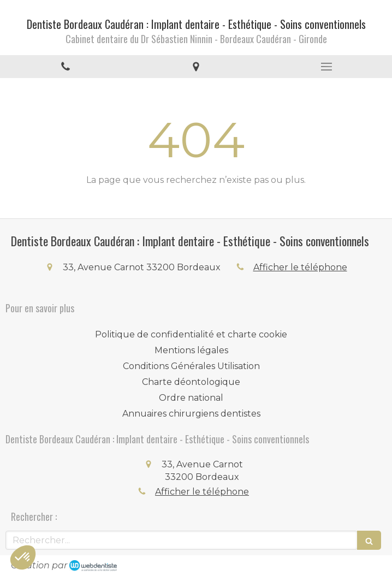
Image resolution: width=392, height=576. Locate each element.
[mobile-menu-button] (327, 67)
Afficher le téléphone (300, 267)
